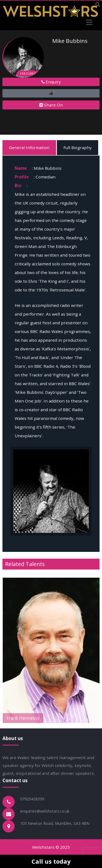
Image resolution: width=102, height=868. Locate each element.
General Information (29, 147)
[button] (98, 6)
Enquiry (51, 82)
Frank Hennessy (23, 718)
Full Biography (78, 147)
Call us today (51, 861)
